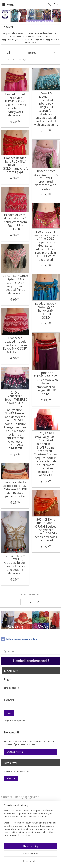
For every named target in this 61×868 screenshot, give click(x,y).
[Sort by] (31, 53)
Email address (11, 688)
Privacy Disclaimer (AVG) (18, 831)
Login (9, 713)
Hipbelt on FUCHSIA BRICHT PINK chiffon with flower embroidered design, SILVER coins (46, 383)
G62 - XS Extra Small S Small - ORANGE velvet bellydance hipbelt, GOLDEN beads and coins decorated (46, 530)
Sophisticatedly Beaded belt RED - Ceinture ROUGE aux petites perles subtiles (15, 489)
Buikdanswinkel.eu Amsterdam (19, 639)
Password (9, 700)
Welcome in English (15, 838)
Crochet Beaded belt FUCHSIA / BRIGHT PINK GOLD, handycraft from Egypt (15, 165)
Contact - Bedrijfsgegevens (20, 797)
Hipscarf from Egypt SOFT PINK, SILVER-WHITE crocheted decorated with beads (46, 180)
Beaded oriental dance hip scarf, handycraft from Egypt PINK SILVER (15, 222)
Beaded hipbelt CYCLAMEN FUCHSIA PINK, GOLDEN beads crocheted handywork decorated (15, 105)
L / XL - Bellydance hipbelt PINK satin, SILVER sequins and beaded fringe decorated (15, 285)
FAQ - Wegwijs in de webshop (22, 805)
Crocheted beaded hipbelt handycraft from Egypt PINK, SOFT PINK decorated (15, 345)
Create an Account (15, 752)
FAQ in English (11, 844)
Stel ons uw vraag (14, 826)
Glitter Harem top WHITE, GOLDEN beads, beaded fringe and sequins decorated (15, 565)
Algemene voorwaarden (18, 813)
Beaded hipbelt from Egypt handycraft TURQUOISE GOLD (46, 310)
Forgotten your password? (16, 721)
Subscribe (11, 778)
